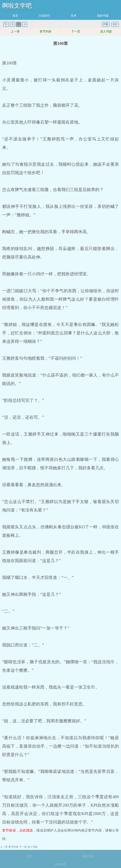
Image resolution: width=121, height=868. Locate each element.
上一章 (15, 32)
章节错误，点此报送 (18, 830)
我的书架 (103, 16)
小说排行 (44, 16)
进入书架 (106, 32)
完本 (74, 16)
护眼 (106, 24)
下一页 (76, 32)
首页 (15, 16)
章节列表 (45, 32)
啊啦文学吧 (17, 6)
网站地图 (60, 865)
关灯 (115, 24)
